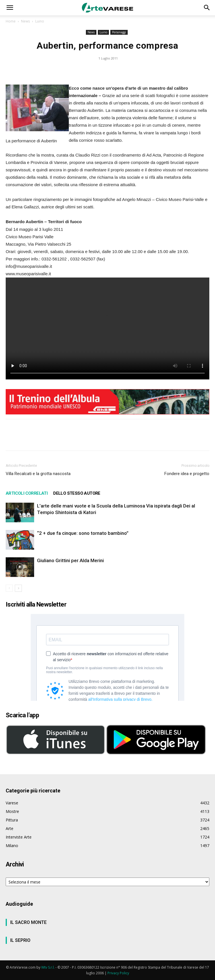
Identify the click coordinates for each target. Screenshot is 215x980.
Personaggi (119, 32)
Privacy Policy (118, 973)
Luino (40, 21)
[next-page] (18, 588)
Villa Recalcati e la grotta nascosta (38, 474)
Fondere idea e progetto (187, 474)
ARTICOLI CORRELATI (27, 493)
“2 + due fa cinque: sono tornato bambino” (83, 533)
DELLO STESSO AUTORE (77, 493)
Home (11, 21)
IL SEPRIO (20, 940)
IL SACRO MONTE (28, 922)
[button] (10, 8)
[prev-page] (9, 588)
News (25, 21)
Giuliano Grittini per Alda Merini (70, 560)
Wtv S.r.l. (48, 967)
